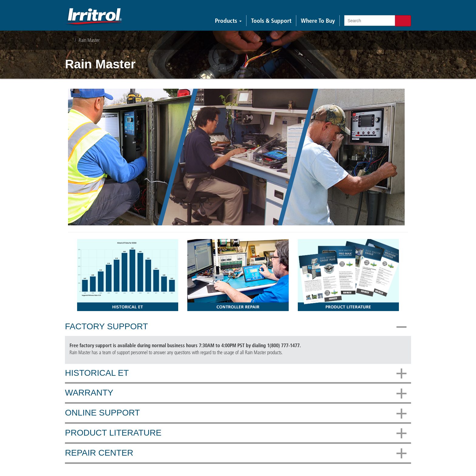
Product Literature (236, 433)
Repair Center (236, 453)
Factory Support (236, 327)
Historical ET (236, 373)
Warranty (236, 393)
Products (228, 21)
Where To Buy (318, 21)
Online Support (236, 413)
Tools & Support (271, 21)
